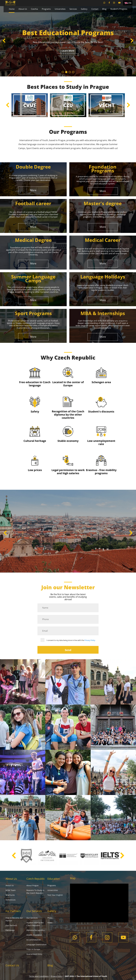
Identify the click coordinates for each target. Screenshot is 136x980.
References (11, 900)
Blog (104, 9)
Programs (46, 9)
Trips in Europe (33, 949)
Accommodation (34, 940)
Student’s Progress (119, 9)
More (33, 190)
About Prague (32, 885)
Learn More (68, 51)
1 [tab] (63, 72)
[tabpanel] (68, 41)
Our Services (34, 911)
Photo (50, 918)
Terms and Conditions (39, 976)
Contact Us (12, 965)
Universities (60, 9)
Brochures (10, 895)
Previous (4, 41)
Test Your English (55, 895)
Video (50, 923)
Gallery (84, 9)
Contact (95, 9)
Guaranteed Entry (34, 954)
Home (12, 9)
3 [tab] (70, 72)
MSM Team (11, 890)
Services (73, 9)
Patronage (10, 930)
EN (130, 3)
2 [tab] (66, 72)
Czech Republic (36, 879)
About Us (23, 9)
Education (54, 879)
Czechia (34, 9)
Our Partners (11, 925)
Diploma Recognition (36, 930)
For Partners (13, 911)
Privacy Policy (90, 640)
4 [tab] (73, 72)
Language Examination (37, 944)
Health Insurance (34, 935)
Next (132, 41)
